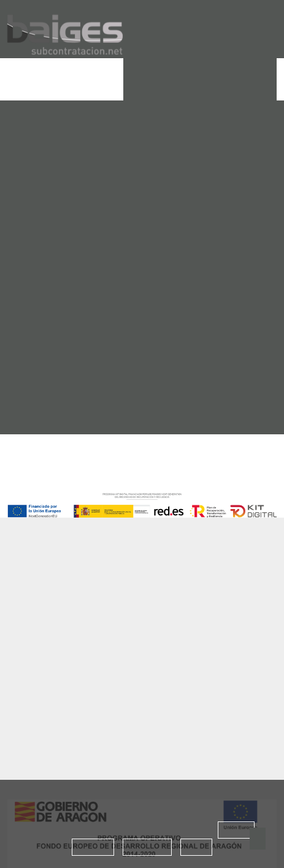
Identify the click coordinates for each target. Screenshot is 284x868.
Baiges (55, 585)
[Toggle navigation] (16, 80)
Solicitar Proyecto (200, 79)
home (40, 221)
